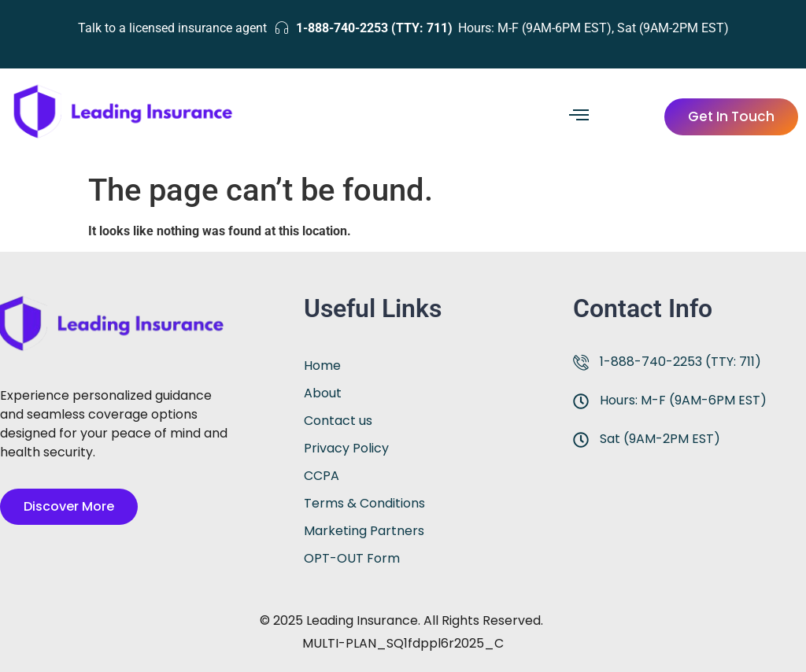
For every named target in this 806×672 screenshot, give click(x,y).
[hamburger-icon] (579, 116)
